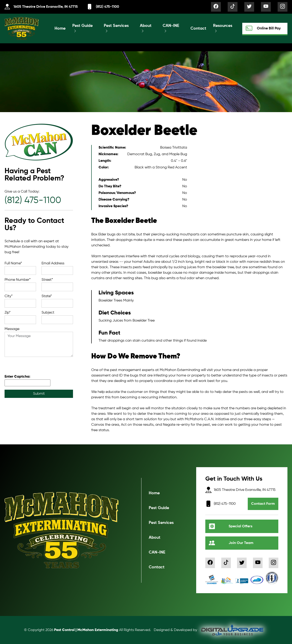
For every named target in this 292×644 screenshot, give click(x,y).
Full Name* (13, 263)
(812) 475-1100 (103, 7)
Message (12, 329)
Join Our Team (231, 543)
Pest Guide (82, 26)
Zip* (8, 313)
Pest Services (116, 26)
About (146, 26)
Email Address (53, 263)
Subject (48, 313)
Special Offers (231, 526)
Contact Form (263, 504)
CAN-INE (171, 26)
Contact (198, 28)
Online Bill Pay (263, 28)
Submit (39, 394)
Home (60, 28)
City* (9, 296)
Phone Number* (18, 280)
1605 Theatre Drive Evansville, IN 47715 (41, 7)
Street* (47, 280)
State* (47, 296)
